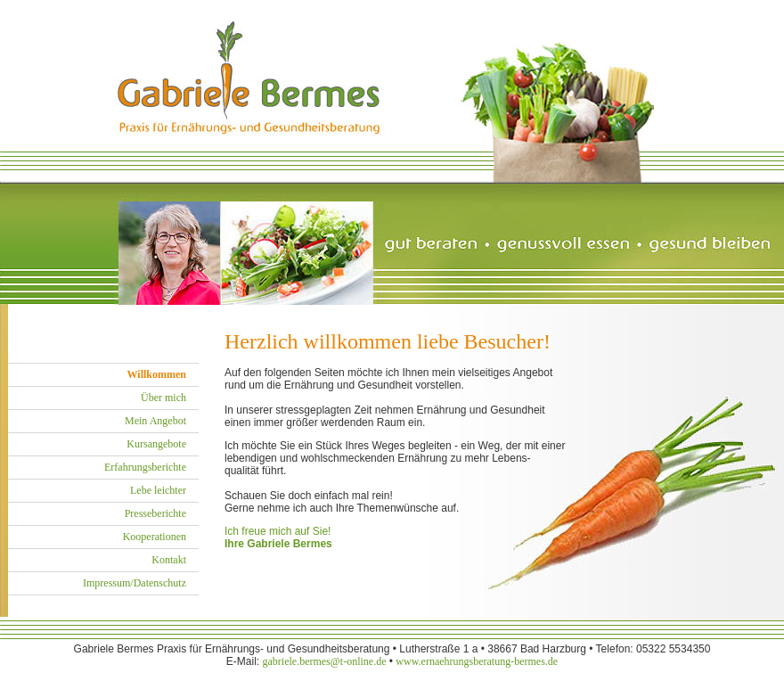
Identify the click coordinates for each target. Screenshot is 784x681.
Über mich (163, 398)
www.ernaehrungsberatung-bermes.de (477, 661)
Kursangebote (156, 444)
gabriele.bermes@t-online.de (324, 661)
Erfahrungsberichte (145, 467)
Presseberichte (155, 513)
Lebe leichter (158, 490)
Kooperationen (155, 537)
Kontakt (169, 560)
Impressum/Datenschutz (135, 583)
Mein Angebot (155, 421)
